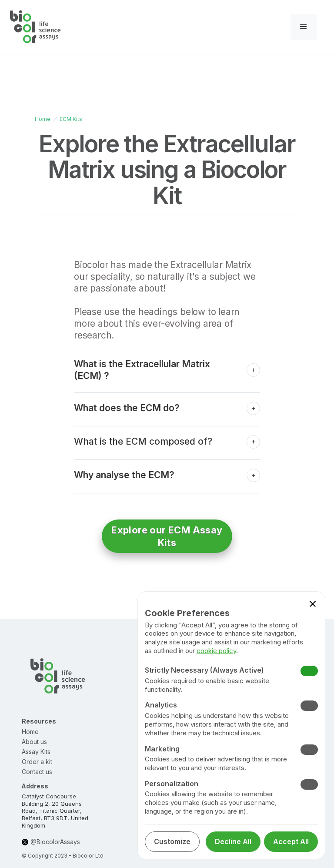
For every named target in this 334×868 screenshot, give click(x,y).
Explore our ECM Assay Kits (167, 536)
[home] (35, 27)
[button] (304, 27)
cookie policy (216, 651)
